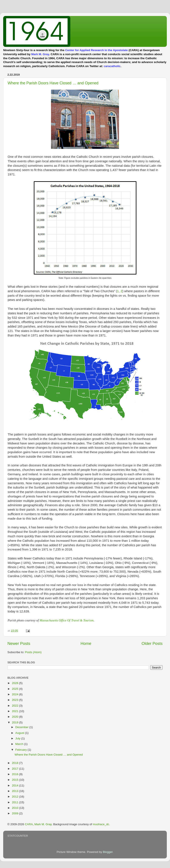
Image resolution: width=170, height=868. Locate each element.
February (21, 750)
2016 (16, 774)
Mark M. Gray (40, 54)
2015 (16, 780)
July (18, 738)
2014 (16, 785)
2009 (16, 813)
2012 (16, 797)
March (20, 744)
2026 (16, 683)
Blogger (108, 852)
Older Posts (152, 643)
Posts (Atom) (33, 652)
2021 (16, 711)
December (22, 727)
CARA (29, 824)
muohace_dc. (101, 824)
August (20, 733)
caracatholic (112, 66)
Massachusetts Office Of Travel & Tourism (67, 620)
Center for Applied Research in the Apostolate (97, 50)
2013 (16, 791)
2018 (16, 763)
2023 (16, 700)
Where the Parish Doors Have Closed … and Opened (53, 83)
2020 (16, 717)
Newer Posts (19, 643)
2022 (16, 706)
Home (86, 643)
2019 (16, 722)
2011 (16, 802)
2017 (16, 769)
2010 (16, 808)
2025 (16, 689)
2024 (16, 694)
